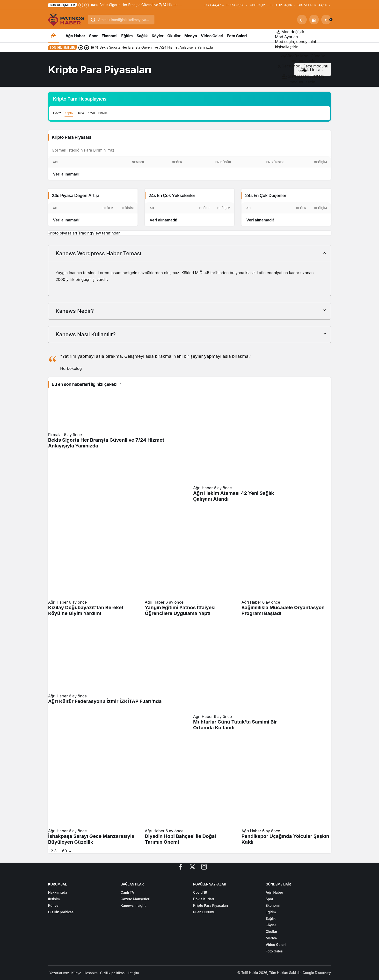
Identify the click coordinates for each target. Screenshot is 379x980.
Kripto (69, 113)
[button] (314, 20)
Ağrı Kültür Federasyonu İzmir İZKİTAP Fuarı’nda (105, 701)
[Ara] (302, 20)
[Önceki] (81, 5)
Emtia (80, 113)
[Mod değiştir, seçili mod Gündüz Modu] (290, 32)
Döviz (57, 113)
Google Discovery (317, 973)
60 (65, 851)
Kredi (91, 113)
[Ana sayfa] (53, 36)
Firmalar (55, 435)
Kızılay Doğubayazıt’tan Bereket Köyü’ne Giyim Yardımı (86, 610)
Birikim (103, 113)
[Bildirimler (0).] (326, 20)
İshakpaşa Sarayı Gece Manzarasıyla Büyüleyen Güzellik (91, 839)
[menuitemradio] (303, 58)
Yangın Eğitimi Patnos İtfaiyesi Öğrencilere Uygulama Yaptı (180, 610)
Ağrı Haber (203, 488)
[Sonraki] (87, 5)
